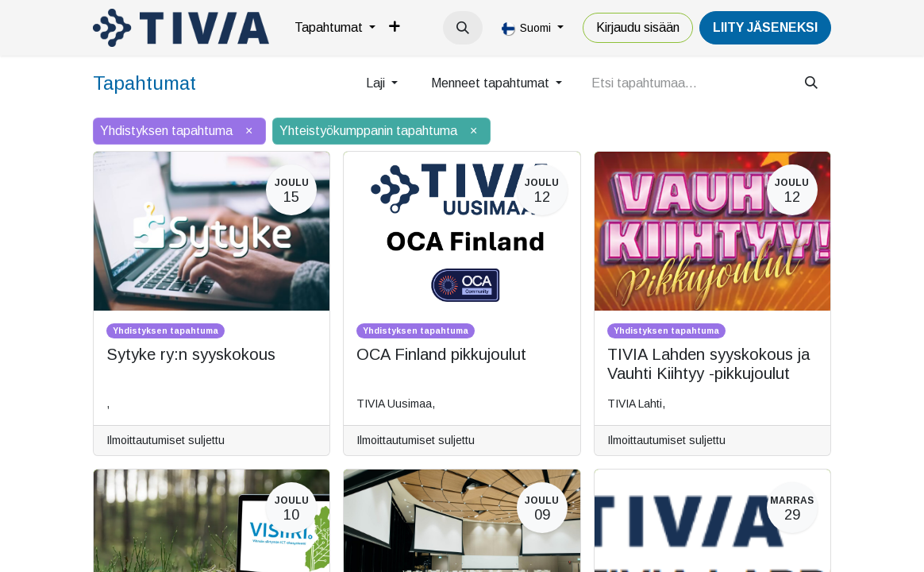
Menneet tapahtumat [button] (492, 83)
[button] (463, 28)
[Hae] (811, 83)
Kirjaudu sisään (638, 27)
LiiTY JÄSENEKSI (765, 27)
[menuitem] (335, 28)
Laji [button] (377, 83)
